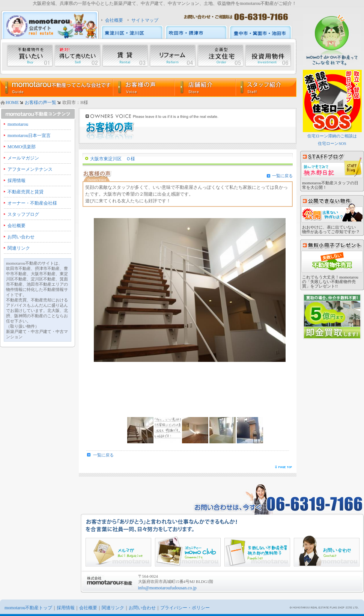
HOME (12, 102)
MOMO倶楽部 (22, 147)
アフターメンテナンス (30, 169)
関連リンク (19, 248)
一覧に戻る (282, 176)
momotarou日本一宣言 (29, 136)
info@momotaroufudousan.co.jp (167, 588)
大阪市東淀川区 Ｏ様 (113, 159)
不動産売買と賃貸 (26, 192)
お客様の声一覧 (41, 102)
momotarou (18, 124)
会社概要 (114, 20)
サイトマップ (145, 20)
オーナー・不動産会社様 (32, 203)
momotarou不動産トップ (28, 608)
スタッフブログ (23, 214)
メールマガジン (23, 158)
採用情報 (17, 181)
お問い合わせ (21, 237)
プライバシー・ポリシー (185, 608)
